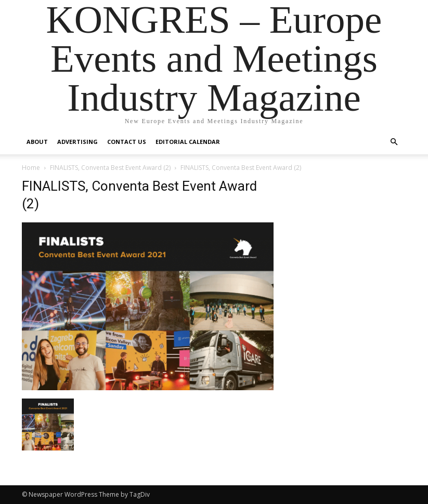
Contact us (127, 142)
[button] (394, 142)
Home (31, 168)
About (37, 142)
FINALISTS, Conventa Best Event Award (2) (110, 168)
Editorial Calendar (188, 142)
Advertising (77, 142)
